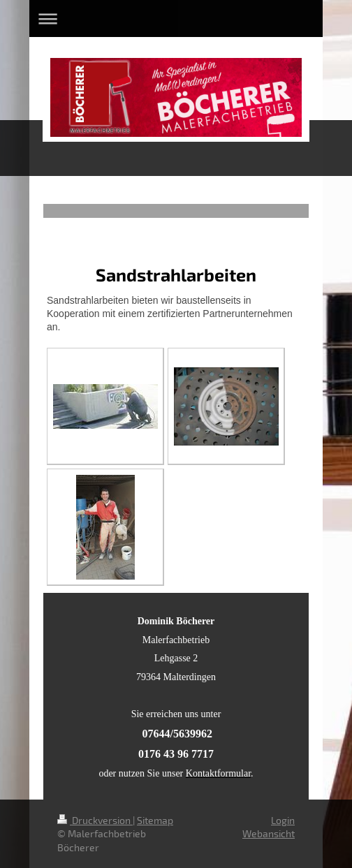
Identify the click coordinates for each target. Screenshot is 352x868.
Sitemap (155, 820)
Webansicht (269, 833)
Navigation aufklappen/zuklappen (176, 19)
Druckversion (95, 820)
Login (283, 820)
